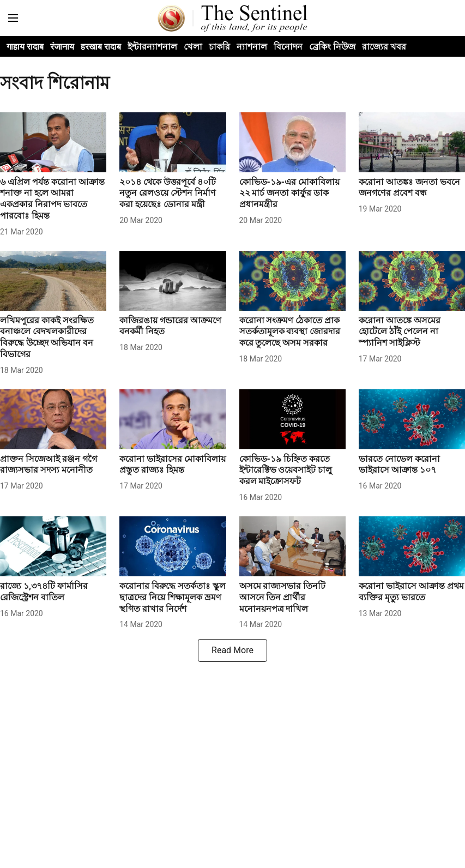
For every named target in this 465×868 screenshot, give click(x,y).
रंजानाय (62, 47)
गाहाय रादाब (25, 47)
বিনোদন (288, 47)
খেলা (193, 47)
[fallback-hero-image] (53, 142)
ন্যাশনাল (252, 47)
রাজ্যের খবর (384, 47)
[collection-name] (233, 82)
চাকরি (219, 47)
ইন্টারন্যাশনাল (152, 47)
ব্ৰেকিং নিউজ (332, 47)
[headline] (53, 199)
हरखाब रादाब (101, 47)
